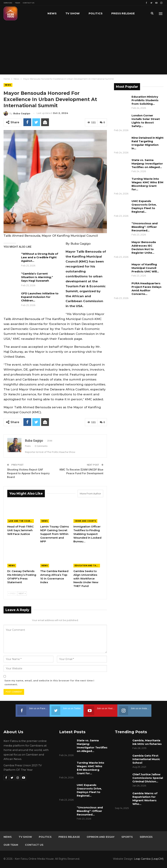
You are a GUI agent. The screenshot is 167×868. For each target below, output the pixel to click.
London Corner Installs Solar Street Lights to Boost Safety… (146, 121)
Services (8, 3)
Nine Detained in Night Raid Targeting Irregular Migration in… (147, 143)
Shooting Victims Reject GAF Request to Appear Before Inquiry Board (28, 473)
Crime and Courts (85, 521)
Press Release (69, 837)
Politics (96, 13)
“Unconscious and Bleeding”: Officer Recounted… (145, 227)
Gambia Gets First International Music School (146, 759)
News (52, 13)
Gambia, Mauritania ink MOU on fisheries (147, 742)
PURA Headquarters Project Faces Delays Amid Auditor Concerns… (147, 289)
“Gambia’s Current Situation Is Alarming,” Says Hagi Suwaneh (37, 277)
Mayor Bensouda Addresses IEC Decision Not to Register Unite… (144, 247)
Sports (127, 837)
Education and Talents (87, 566)
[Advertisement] (83, 48)
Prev (12, 593)
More (116, 13)
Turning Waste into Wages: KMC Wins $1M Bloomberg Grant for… (147, 184)
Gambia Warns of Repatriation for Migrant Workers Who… (145, 799)
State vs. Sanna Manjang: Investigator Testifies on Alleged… (147, 164)
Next (22, 593)
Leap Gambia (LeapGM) (149, 859)
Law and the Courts (21, 521)
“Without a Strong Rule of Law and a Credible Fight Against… (40, 257)
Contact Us (29, 3)
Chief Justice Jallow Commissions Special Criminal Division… (148, 778)
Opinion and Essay (101, 837)
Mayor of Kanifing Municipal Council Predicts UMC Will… (145, 268)
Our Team (11, 845)
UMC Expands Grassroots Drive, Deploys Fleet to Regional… (144, 206)
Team (17, 3)
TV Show (73, 13)
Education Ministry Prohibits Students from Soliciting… (145, 100)
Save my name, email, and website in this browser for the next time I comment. (49, 682)
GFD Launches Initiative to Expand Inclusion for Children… (40, 297)
